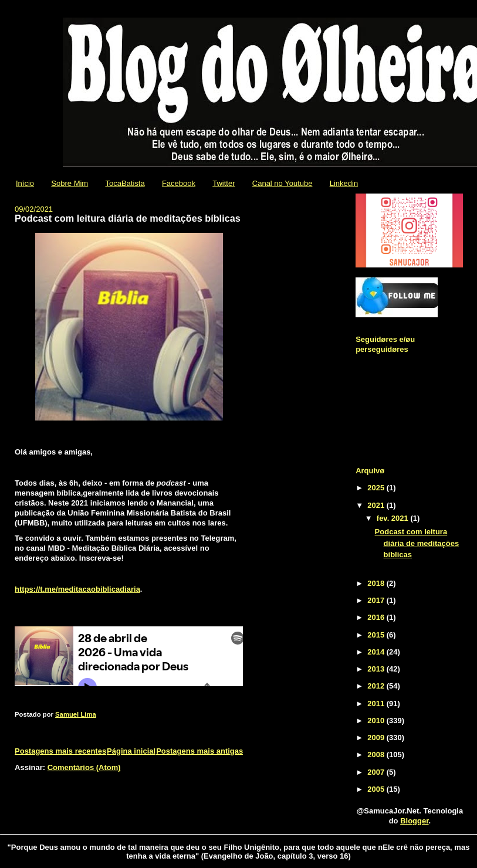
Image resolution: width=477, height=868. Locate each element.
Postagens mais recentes (60, 751)
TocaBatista (125, 183)
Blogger (414, 821)
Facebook (179, 183)
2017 (377, 600)
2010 (377, 720)
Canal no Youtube (283, 183)
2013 (377, 669)
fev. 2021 (394, 518)
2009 (377, 738)
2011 (377, 703)
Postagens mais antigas (199, 751)
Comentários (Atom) (84, 767)
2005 (377, 789)
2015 (377, 635)
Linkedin (344, 183)
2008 (377, 755)
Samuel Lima (76, 714)
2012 (377, 686)
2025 (377, 488)
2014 (377, 652)
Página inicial (131, 751)
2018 (377, 583)
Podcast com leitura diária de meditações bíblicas (128, 218)
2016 (377, 617)
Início (25, 183)
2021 (377, 505)
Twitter (224, 183)
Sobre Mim (70, 183)
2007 (377, 772)
